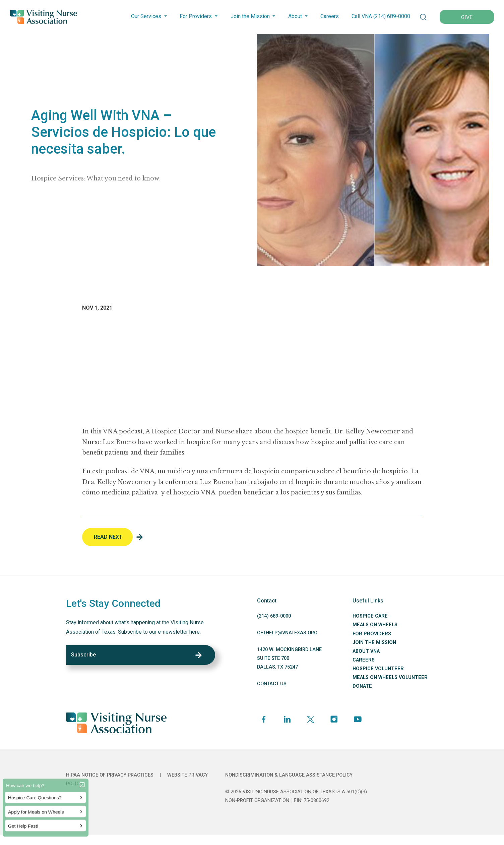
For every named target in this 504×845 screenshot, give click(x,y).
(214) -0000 (274, 616)
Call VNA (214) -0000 (381, 16)
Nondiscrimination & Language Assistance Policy (289, 775)
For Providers (196, 16)
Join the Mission (250, 16)
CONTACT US (272, 684)
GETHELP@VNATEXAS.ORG (287, 633)
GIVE (467, 17)
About (295, 16)
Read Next (108, 537)
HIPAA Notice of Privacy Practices (110, 775)
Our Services (146, 16)
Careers (330, 16)
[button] (423, 17)
